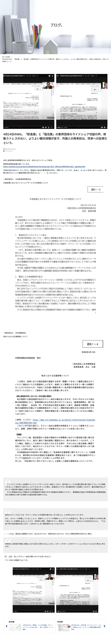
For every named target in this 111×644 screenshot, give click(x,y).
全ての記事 (6, 57)
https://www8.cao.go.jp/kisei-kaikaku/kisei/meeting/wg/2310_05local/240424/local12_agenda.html (44, 166)
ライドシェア (9, 151)
